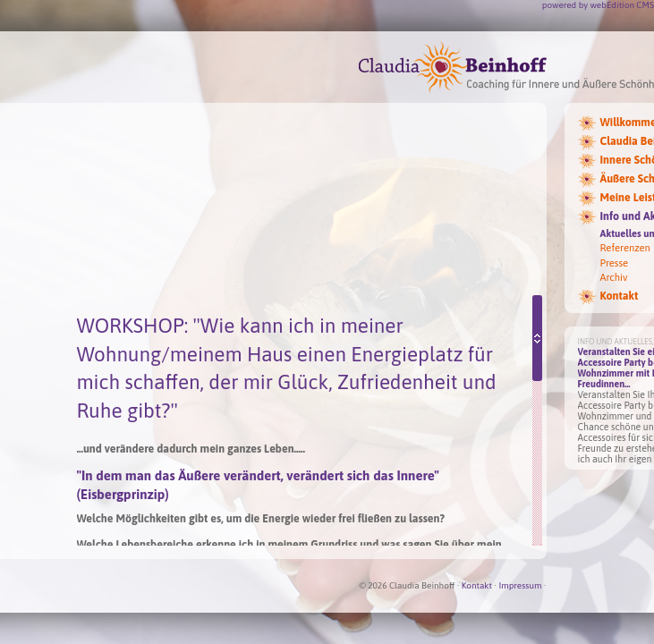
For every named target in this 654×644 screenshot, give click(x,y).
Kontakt (477, 585)
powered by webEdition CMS (598, 5)
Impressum (520, 585)
